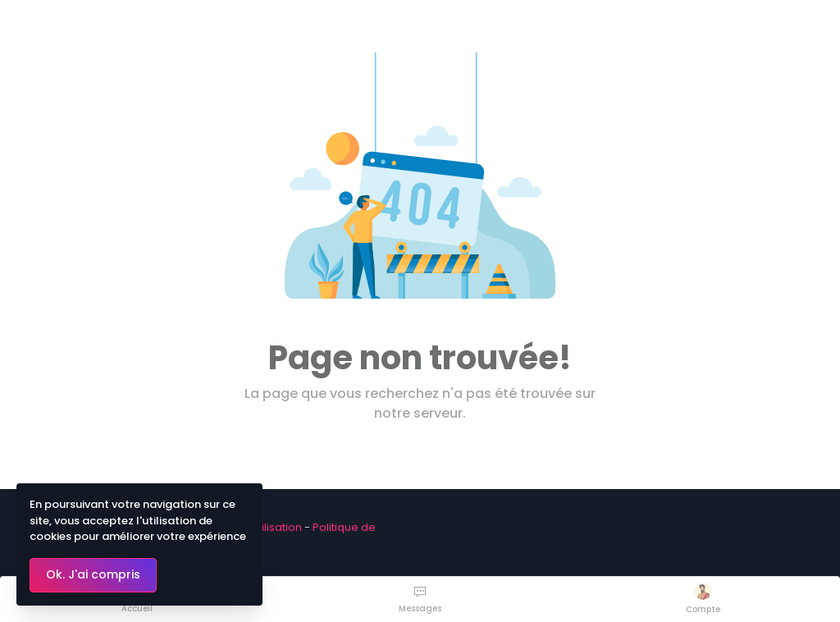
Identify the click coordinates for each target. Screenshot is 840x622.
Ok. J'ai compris (93, 574)
